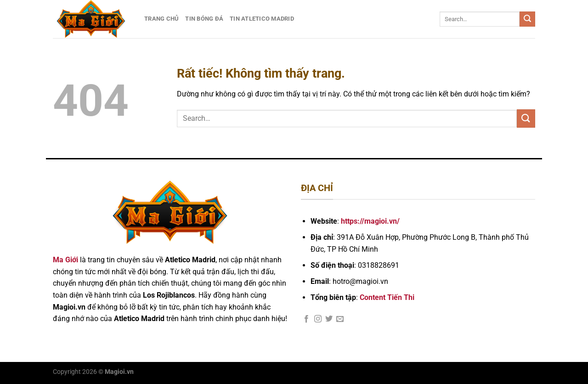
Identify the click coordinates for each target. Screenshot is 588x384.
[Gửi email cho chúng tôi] (340, 319)
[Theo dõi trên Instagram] (318, 319)
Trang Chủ (161, 19)
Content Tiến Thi (387, 297)
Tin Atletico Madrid (262, 19)
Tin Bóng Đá (204, 19)
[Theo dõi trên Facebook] (306, 319)
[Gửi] (527, 19)
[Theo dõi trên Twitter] (329, 319)
